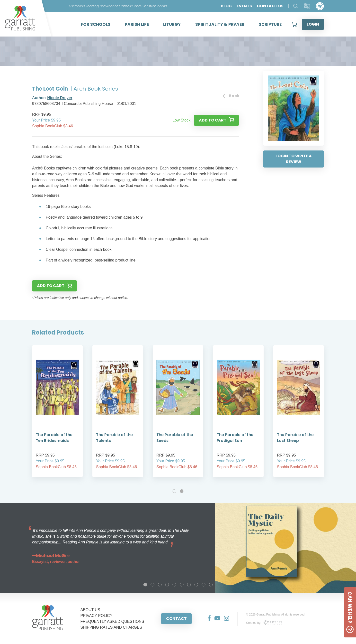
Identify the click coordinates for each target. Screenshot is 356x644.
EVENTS (244, 6)
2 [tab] (182, 491)
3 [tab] (160, 585)
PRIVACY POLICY (96, 616)
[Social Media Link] (207, 619)
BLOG (226, 6)
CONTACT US (270, 6)
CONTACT (176, 619)
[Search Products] (296, 6)
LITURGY (172, 24)
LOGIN (313, 24)
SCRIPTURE (270, 24)
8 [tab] (196, 585)
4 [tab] (167, 585)
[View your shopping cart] (294, 24)
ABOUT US (90, 610)
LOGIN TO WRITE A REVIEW (294, 159)
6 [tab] (182, 585)
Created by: (264, 623)
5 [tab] (174, 585)
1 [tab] (174, 491)
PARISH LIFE (137, 24)
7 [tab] (189, 585)
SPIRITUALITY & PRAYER (220, 24)
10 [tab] (211, 585)
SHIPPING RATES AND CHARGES (111, 627)
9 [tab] (204, 585)
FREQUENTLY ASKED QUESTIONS (112, 621)
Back (231, 96)
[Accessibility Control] (320, 6)
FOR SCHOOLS (96, 24)
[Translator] (307, 6)
